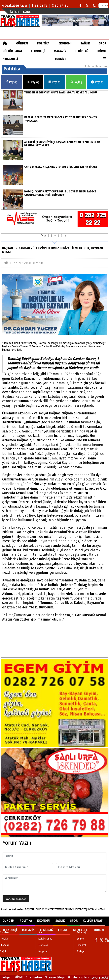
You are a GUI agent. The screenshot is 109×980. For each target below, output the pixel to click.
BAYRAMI (92, 909)
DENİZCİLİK (71, 909)
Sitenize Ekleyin (55, 977)
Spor (103, 43)
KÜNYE (27, 12)
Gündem (22, 43)
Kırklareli (10, 59)
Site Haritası (34, 977)
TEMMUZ (59, 909)
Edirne (102, 51)
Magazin (60, 51)
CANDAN (40, 909)
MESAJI (101, 909)
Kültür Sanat (12, 51)
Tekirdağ (82, 51)
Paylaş (12, 82)
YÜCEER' (50, 909)
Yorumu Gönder (16, 899)
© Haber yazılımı (88, 977)
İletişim (15, 12)
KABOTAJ (82, 909)
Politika (43, 43)
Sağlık (85, 43)
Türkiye (60, 59)
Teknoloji (38, 51)
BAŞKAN (29, 909)
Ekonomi (65, 43)
